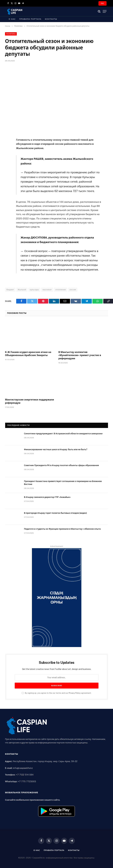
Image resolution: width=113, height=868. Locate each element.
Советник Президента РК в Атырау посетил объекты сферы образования (61, 465)
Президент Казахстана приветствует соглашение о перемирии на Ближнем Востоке (63, 483)
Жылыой (22, 290)
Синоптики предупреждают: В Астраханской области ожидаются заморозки (63, 434)
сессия (73, 290)
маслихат (47, 290)
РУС (102, 3)
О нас (12, 19)
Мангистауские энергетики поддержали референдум (30, 401)
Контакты (51, 19)
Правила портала (30, 19)
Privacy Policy (75, 693)
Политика (11, 34)
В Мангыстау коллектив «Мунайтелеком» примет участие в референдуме (80, 355)
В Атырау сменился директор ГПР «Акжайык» (47, 497)
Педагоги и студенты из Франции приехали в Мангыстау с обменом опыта (62, 529)
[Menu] (105, 11)
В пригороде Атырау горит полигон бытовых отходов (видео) (55, 513)
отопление (61, 290)
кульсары (34, 290)
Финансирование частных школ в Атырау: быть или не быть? (56, 449)
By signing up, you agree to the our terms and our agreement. (57, 693)
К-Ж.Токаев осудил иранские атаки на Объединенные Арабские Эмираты (28, 354)
